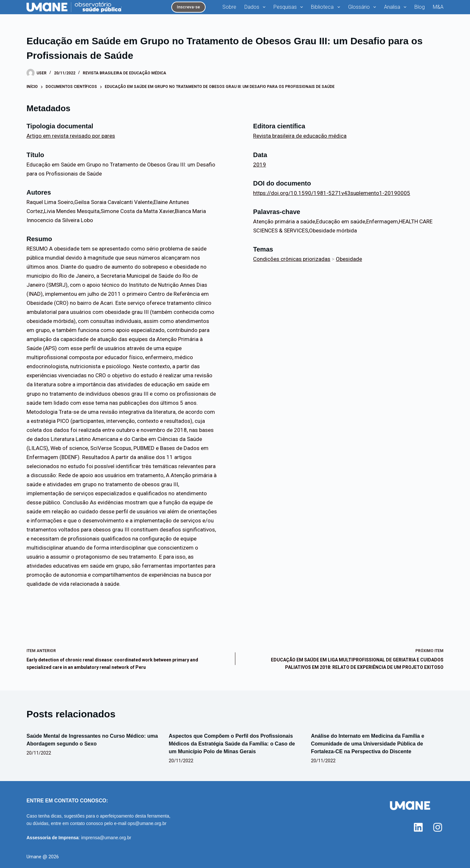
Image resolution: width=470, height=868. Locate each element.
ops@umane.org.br (147, 823)
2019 (260, 165)
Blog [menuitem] (420, 7)
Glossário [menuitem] (363, 7)
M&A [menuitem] (438, 7)
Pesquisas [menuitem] (289, 7)
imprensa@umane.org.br (106, 838)
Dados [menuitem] (256, 7)
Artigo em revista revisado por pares (71, 136)
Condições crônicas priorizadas (292, 259)
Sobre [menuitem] (229, 7)
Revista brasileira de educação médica (124, 73)
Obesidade (349, 259)
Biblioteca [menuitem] (327, 7)
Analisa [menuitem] (396, 7)
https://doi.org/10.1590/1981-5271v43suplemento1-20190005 (332, 193)
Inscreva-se (188, 7)
